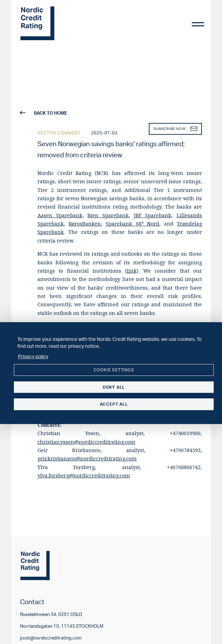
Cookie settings (114, 370)
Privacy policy (33, 356)
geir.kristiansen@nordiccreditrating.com (87, 458)
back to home (44, 113)
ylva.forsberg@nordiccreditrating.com (84, 475)
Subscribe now (176, 129)
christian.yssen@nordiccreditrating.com (86, 442)
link (132, 271)
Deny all (114, 387)
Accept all (114, 404)
